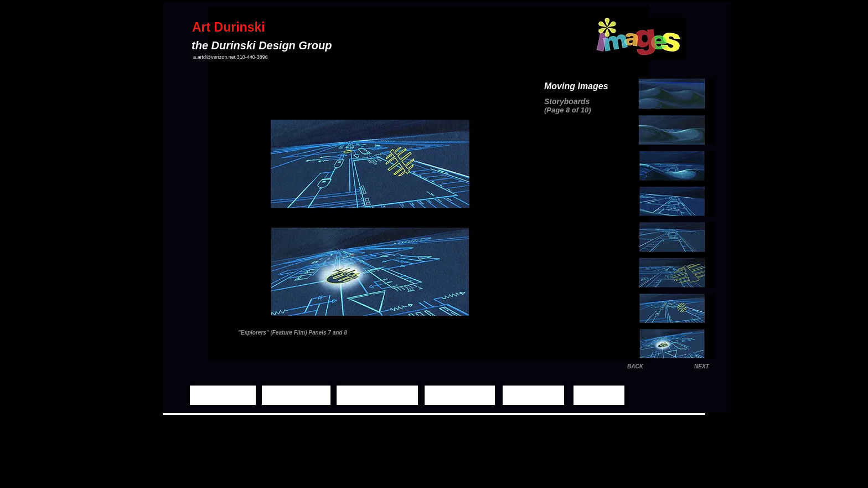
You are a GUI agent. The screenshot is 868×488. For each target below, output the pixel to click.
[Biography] (533, 395)
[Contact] (599, 395)
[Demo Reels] (460, 395)
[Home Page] (223, 395)
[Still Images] (296, 395)
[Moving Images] (377, 395)
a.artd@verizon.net (214, 57)
